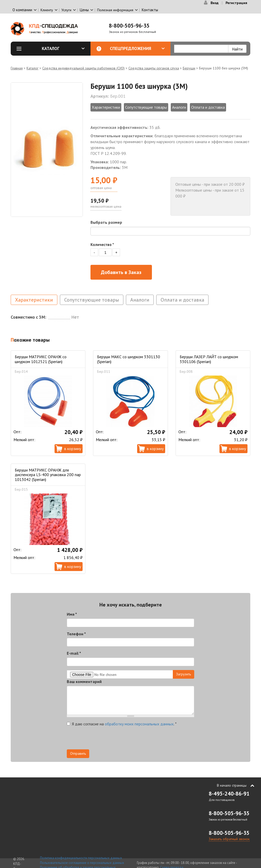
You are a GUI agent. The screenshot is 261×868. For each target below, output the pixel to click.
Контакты (150, 10)
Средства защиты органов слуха (154, 68)
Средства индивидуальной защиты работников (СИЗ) (83, 68)
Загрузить (184, 674)
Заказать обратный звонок (229, 839)
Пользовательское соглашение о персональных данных (82, 863)
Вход (214, 3)
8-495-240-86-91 (229, 794)
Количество (102, 245)
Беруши (189, 68)
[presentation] (106, 739)
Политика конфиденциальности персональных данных (81, 858)
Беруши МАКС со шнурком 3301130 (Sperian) (129, 359)
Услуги (66, 10)
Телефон (76, 634)
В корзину (73, 449)
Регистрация (236, 3)
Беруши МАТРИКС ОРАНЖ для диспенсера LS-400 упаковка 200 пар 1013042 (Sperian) (48, 475)
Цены (84, 10)
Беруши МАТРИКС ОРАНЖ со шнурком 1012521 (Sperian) (41, 359)
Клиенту (47, 10)
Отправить (78, 753)
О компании (22, 10)
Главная (17, 68)
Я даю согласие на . (122, 724)
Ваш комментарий (84, 681)
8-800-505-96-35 (129, 26)
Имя (72, 614)
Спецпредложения (137, 48)
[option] (47, 150)
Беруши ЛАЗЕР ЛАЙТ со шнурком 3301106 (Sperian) (209, 359)
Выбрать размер (106, 222)
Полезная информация (115, 10)
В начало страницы (232, 785)
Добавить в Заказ (121, 272)
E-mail (74, 653)
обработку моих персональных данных (139, 724)
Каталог (63, 48)
